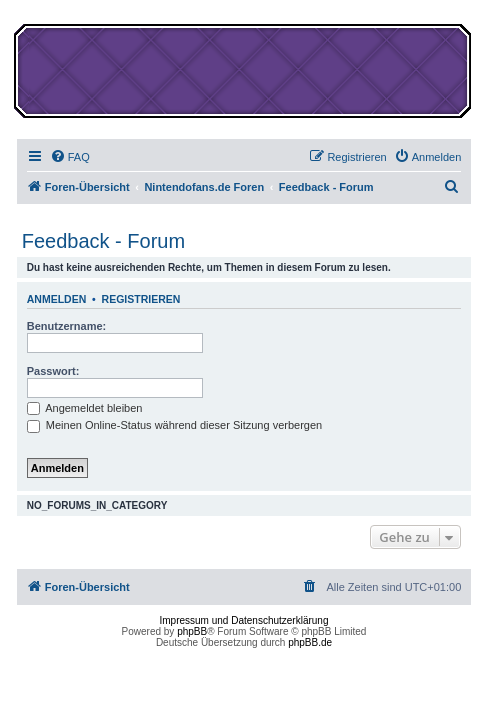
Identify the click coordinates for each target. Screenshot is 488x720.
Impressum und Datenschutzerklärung (244, 620)
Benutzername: (66, 326)
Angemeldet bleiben (85, 408)
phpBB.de (310, 642)
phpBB (192, 631)
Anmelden (57, 299)
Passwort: (53, 371)
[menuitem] (70, 157)
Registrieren (141, 299)
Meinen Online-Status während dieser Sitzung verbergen (174, 425)
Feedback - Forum (103, 241)
